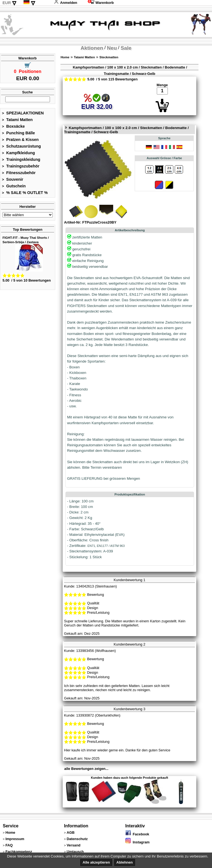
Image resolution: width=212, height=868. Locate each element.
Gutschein (14, 186)
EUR (7, 3)
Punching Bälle (18, 133)
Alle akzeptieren (96, 862)
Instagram (137, 842)
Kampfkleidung (18, 153)
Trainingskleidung (21, 159)
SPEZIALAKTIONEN (23, 113)
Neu (112, 48)
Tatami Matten (17, 120)
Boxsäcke (13, 126)
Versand (73, 845)
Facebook (137, 834)
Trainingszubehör (21, 166)
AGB (70, 832)
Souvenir (13, 179)
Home (65, 57)
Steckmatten (109, 57)
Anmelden (66, 3)
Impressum (15, 839)
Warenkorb (101, 3)
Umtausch (75, 852)
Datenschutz (77, 839)
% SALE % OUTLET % (25, 193)
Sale (126, 48)
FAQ (9, 845)
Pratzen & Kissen (20, 140)
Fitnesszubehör (19, 173)
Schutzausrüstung (21, 146)
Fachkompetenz (19, 852)
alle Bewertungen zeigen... (86, 769)
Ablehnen (125, 862)
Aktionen (92, 48)
